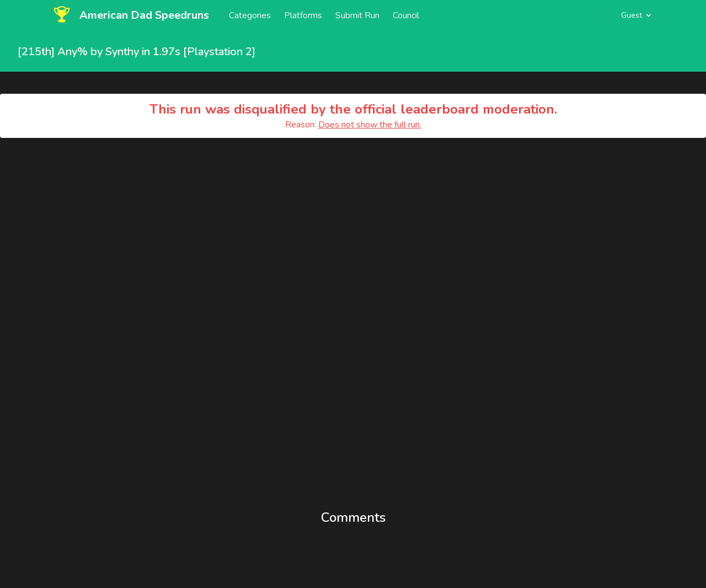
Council (406, 15)
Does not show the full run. (370, 125)
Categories (250, 15)
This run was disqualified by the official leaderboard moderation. (353, 109)
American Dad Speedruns (144, 15)
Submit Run (357, 15)
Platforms (303, 15)
